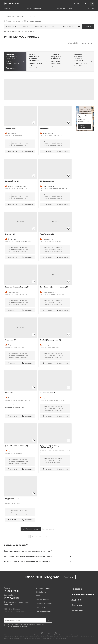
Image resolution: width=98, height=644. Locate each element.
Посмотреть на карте (31, 21)
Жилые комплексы (34, 9)
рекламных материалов (20, 626)
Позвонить (27, 152)
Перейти (69, 577)
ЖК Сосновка (41, 608)
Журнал (91, 9)
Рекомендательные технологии (55, 639)
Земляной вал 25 (12, 181)
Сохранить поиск (12, 21)
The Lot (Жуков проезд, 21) (50, 340)
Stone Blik (9, 393)
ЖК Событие (41, 592)
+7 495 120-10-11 (11, 591)
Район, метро (68, 26)
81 (46, 536)
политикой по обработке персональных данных (29, 625)
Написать (12, 152)
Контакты (77, 611)
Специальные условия (84, 126)
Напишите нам (9, 605)
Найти (88, 26)
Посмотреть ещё (31, 529)
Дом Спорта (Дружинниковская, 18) (54, 287)
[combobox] (15, 16)
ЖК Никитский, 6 (43, 600)
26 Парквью (45, 128)
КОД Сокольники (12, 499)
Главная (6, 32)
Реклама (77, 605)
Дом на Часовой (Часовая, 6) (17, 446)
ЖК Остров (41, 596)
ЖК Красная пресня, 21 (45, 604)
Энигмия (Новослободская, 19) (17, 287)
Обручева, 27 (10, 340)
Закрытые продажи (64, 9)
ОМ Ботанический (47, 181)
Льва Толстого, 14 (47, 234)
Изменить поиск (48, 529)
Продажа (8, 9)
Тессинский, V (11, 128)
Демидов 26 (10, 234)
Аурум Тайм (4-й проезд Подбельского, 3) (50, 447)
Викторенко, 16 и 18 (48, 393)
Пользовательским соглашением (27, 637)
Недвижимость (16, 32)
